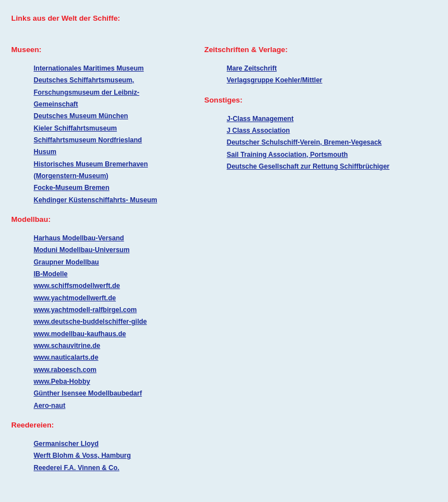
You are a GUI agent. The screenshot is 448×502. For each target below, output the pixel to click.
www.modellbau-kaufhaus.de (80, 334)
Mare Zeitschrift (252, 68)
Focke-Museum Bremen (71, 188)
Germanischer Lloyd (66, 444)
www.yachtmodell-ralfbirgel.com (85, 310)
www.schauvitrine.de (67, 346)
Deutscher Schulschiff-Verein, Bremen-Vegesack (304, 142)
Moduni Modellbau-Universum (81, 250)
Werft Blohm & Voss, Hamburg (82, 455)
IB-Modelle (51, 274)
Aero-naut (50, 406)
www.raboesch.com (65, 370)
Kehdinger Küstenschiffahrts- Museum (95, 200)
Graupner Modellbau (66, 262)
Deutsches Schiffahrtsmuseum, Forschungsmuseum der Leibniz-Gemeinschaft (87, 92)
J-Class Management (260, 119)
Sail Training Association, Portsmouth (287, 155)
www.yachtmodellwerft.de (75, 298)
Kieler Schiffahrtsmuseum (75, 128)
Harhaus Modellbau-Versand (79, 238)
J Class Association (258, 131)
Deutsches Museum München (81, 116)
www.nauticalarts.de (66, 357)
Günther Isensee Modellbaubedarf (88, 393)
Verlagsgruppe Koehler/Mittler (275, 80)
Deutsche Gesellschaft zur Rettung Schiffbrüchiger (308, 166)
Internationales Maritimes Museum (89, 68)
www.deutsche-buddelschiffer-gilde (90, 322)
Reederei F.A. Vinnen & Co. (76, 468)
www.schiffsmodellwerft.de (77, 286)
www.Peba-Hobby (62, 382)
